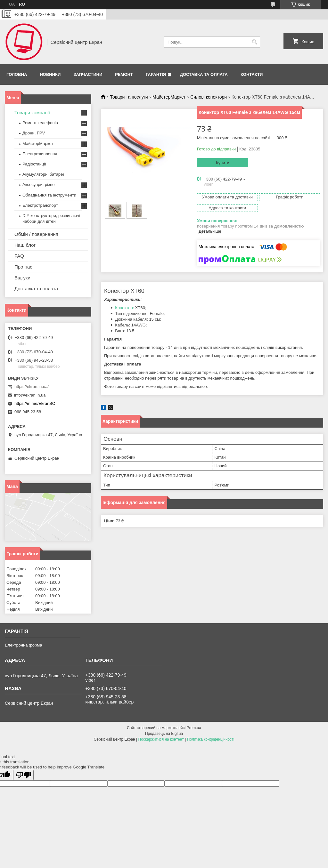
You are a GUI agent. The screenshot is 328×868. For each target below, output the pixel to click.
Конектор (124, 308)
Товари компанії (32, 113)
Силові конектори (209, 97)
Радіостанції (34, 164)
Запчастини (88, 74)
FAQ (19, 256)
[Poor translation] (23, 775)
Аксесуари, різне (39, 185)
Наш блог (25, 245)
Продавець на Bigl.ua (164, 734)
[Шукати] (254, 42)
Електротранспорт (40, 205)
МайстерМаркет (169, 97)
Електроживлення (40, 154)
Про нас (23, 267)
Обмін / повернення (36, 234)
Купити (223, 163)
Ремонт (124, 74)
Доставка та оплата (204, 74)
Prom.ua (194, 728)
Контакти (252, 74)
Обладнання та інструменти (49, 195)
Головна (17, 74)
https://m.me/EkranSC (35, 403)
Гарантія (156, 74)
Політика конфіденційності (211, 739)
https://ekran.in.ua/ (32, 386)
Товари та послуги (129, 97)
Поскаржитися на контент (161, 739)
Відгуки (22, 278)
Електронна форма (23, 645)
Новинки (50, 74)
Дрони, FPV (34, 133)
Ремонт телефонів (40, 123)
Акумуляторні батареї (43, 174)
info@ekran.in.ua (30, 395)
